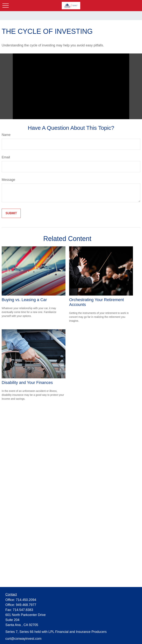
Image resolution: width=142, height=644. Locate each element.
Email (6, 157)
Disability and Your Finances (27, 383)
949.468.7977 (26, 605)
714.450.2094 (26, 600)
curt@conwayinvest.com (23, 639)
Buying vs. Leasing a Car (24, 300)
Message (8, 180)
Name (6, 135)
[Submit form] (11, 213)
